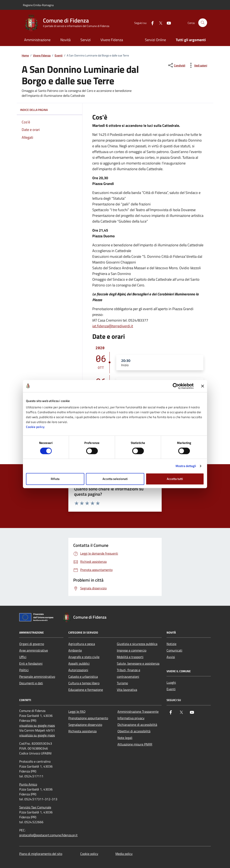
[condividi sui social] (176, 65)
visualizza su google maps (37, 725)
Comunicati (174, 650)
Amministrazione (37, 40)
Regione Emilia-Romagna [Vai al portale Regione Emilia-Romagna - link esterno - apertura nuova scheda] (38, 5)
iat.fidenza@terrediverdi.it (113, 326)
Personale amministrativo (37, 677)
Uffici (23, 657)
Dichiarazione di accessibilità (137, 725)
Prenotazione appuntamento (88, 718)
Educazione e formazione (86, 690)
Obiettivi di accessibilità (134, 731)
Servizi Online (155, 40)
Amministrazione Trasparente (138, 712)
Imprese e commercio (132, 650)
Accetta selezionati (115, 479)
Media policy (124, 854)
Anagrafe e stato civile (84, 657)
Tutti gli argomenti (191, 40)
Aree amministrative (34, 650)
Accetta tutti (175, 479)
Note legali (125, 738)
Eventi (59, 56)
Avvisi (171, 657)
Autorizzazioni (78, 670)
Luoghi (171, 682)
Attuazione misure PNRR (135, 744)
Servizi (86, 40)
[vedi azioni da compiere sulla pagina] (197, 65)
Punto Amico (28, 784)
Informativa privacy (131, 718)
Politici (24, 670)
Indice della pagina (50, 110)
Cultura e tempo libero (84, 683)
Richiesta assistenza (82, 731)
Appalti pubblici (79, 663)
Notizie (171, 644)
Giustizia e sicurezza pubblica (137, 644)
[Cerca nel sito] (203, 23)
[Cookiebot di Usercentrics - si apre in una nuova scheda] (176, 386)
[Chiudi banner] (203, 386)
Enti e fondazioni (31, 663)
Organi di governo (32, 644)
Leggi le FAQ (77, 712)
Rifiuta (55, 479)
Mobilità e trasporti (130, 657)
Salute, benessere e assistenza (138, 663)
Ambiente (75, 650)
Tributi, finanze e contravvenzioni (129, 673)
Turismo (122, 683)
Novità (65, 40)
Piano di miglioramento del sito (41, 854)
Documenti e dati (31, 683)
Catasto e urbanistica (83, 677)
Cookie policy (35, 427)
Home (25, 56)
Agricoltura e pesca (82, 644)
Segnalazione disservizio (85, 725)
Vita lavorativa (127, 690)
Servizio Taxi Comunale (35, 807)
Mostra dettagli (186, 466)
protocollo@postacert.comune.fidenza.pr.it (48, 835)
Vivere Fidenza (112, 40)
